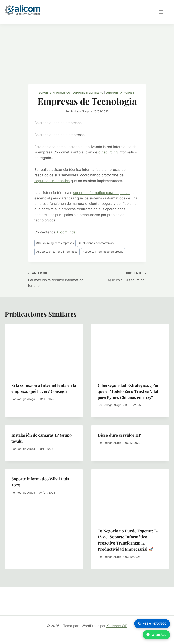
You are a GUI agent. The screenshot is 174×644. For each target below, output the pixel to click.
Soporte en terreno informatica (57, 252)
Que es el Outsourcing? (118, 276)
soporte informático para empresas (102, 193)
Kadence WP (117, 626)
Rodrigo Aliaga (80, 111)
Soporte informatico (55, 93)
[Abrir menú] (163, 12)
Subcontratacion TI (120, 93)
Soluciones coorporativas (96, 243)
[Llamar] (152, 624)
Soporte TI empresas (88, 93)
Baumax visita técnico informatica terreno (56, 279)
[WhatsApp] (156, 635)
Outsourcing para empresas (55, 243)
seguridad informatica (52, 181)
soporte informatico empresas (103, 252)
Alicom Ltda (66, 232)
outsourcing (108, 152)
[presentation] (44, 350)
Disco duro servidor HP (119, 435)
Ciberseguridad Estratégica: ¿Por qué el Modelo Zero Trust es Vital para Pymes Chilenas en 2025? (128, 391)
